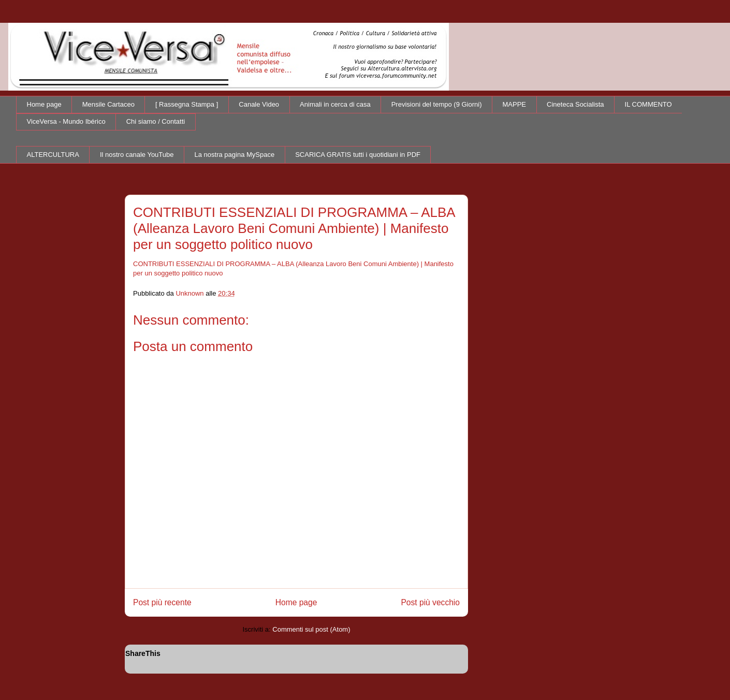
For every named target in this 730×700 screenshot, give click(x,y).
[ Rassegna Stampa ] (187, 104)
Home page (44, 104)
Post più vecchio (430, 602)
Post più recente (162, 602)
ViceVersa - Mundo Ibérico (66, 121)
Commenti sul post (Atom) (311, 629)
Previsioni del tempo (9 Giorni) (437, 104)
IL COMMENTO (648, 104)
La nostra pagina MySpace (235, 155)
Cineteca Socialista (575, 104)
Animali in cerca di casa (335, 104)
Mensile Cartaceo (108, 104)
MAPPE (515, 104)
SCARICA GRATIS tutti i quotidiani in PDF (358, 155)
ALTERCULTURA (53, 155)
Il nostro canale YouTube (137, 155)
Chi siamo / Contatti (156, 121)
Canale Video (259, 104)
